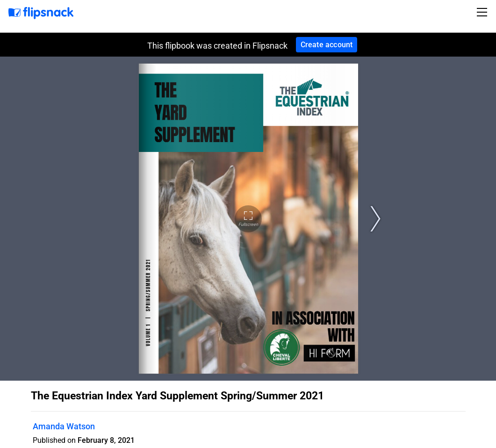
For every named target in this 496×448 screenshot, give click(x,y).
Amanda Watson (64, 426)
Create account (327, 45)
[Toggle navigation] (483, 12)
